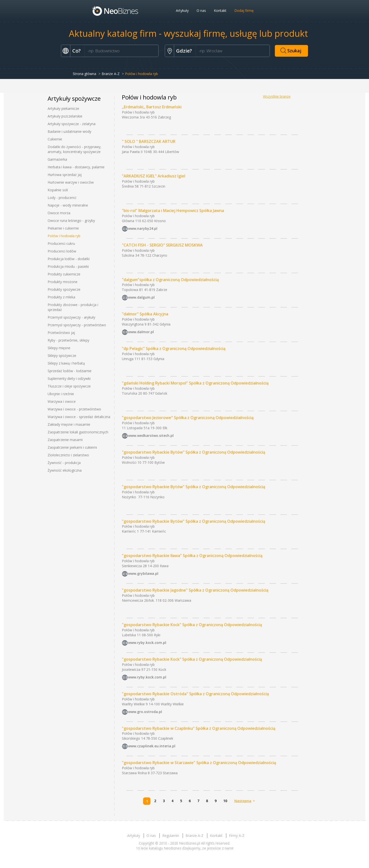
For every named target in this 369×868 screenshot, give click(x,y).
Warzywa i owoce (62, 401)
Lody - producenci (62, 198)
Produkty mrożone (63, 282)
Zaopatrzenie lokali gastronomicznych (78, 432)
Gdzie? (184, 51)
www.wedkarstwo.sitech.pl (151, 435)
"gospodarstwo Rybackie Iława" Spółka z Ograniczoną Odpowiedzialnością (192, 556)
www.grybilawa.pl (143, 573)
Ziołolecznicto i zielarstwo (68, 455)
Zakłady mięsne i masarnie (69, 424)
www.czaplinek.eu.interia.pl (152, 746)
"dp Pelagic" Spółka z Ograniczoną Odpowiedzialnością (174, 348)
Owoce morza (59, 213)
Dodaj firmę (244, 10)
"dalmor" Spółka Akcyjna (145, 314)
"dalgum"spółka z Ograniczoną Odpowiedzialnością (170, 280)
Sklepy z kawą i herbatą (66, 363)
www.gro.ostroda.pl (145, 712)
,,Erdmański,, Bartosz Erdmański (152, 107)
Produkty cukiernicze (64, 274)
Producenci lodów (62, 251)
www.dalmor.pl (141, 332)
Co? (76, 51)
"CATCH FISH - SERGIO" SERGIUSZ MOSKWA (162, 245)
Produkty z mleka (61, 297)
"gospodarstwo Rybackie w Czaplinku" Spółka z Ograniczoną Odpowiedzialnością (199, 728)
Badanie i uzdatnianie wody (69, 131)
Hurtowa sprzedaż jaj (65, 175)
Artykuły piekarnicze (63, 108)
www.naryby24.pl (143, 228)
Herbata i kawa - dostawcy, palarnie (76, 167)
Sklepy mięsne (59, 348)
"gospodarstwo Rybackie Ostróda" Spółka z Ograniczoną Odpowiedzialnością (195, 694)
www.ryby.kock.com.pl (147, 643)
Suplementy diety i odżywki (69, 378)
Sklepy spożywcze (62, 356)
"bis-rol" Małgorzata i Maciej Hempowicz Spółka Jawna (173, 211)
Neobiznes (115, 11)
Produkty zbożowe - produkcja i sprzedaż (73, 307)
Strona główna (84, 74)
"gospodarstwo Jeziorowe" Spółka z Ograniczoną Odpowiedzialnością (188, 418)
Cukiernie (55, 139)
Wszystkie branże (277, 96)
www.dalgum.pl (141, 298)
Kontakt (220, 10)
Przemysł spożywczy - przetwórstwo (77, 325)
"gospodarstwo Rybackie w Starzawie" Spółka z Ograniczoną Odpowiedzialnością (199, 763)
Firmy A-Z (237, 836)
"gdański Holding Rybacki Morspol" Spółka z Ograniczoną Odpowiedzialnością (195, 383)
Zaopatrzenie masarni (65, 440)
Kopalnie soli (58, 190)
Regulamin (171, 836)
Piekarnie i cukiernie (63, 228)
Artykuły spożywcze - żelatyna (72, 124)
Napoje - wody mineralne (68, 205)
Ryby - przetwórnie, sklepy (68, 340)
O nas (201, 10)
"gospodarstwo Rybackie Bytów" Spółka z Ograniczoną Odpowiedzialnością (194, 452)
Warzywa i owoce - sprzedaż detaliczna (79, 417)
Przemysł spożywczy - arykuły (71, 317)
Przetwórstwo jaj (61, 333)
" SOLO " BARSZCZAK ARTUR (149, 141)
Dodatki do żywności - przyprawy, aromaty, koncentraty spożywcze (74, 149)
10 (225, 801)
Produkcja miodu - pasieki (68, 266)
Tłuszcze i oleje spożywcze (69, 386)
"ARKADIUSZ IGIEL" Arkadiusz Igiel (154, 176)
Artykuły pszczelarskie (65, 116)
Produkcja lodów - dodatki (69, 259)
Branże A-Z (111, 74)
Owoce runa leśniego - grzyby (71, 221)
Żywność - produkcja (64, 463)
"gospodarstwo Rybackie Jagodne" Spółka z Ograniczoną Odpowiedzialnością (195, 590)
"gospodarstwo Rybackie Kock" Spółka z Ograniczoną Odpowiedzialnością (192, 625)
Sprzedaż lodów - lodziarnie (70, 371)
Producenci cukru (61, 243)
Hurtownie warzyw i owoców (71, 182)
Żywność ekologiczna (65, 470)
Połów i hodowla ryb (64, 236)
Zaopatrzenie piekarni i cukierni (72, 447)
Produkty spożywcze (64, 289)
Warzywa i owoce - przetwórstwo (74, 409)
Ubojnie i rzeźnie (61, 394)
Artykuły (182, 10)
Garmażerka (57, 159)
